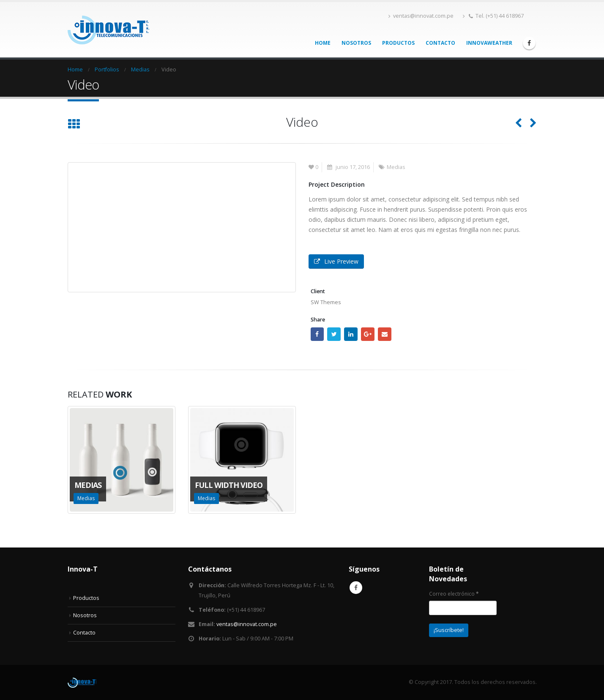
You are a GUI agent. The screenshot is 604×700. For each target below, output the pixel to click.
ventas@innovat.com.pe (421, 16)
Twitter (334, 334)
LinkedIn (351, 334)
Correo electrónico (454, 594)
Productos (398, 43)
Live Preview (336, 261)
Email (385, 334)
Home (323, 43)
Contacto (440, 43)
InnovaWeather (489, 43)
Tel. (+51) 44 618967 (493, 16)
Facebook (317, 334)
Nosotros (356, 43)
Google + (368, 334)
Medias (396, 167)
